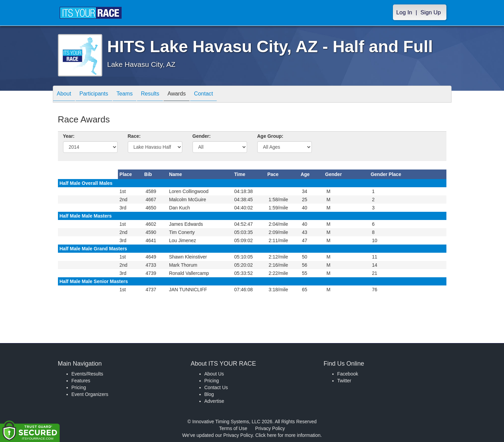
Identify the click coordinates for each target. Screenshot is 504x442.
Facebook (348, 374)
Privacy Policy (270, 428)
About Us (214, 374)
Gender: (202, 136)
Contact (222, 95)
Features (81, 381)
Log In (404, 12)
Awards (192, 95)
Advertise (214, 401)
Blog (209, 394)
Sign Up (431, 12)
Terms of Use (233, 428)
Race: (134, 136)
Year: (69, 136)
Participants (99, 95)
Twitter (344, 381)
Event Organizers (90, 394)
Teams (133, 95)
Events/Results (87, 374)
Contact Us (216, 387)
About (66, 95)
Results (162, 95)
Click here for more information (288, 435)
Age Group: (270, 136)
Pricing (79, 387)
